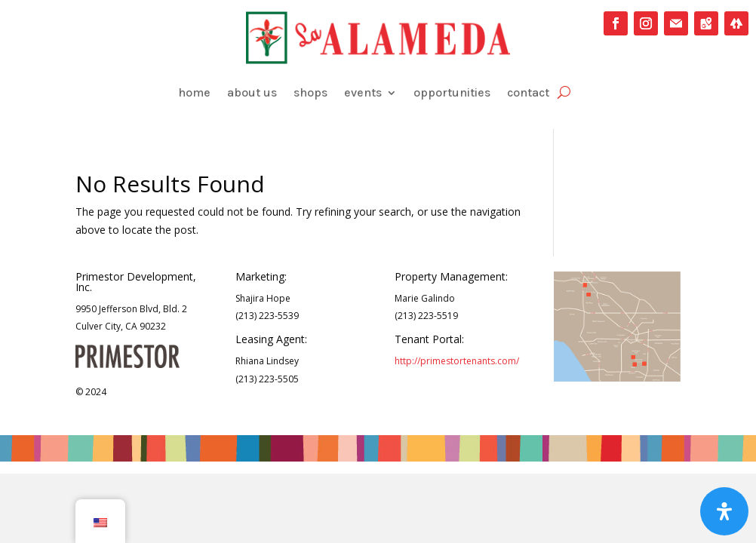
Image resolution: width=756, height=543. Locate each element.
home (194, 92)
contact (528, 92)
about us (252, 92)
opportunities (452, 92)
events (363, 92)
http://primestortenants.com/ (457, 361)
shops (310, 92)
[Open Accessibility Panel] (724, 511)
